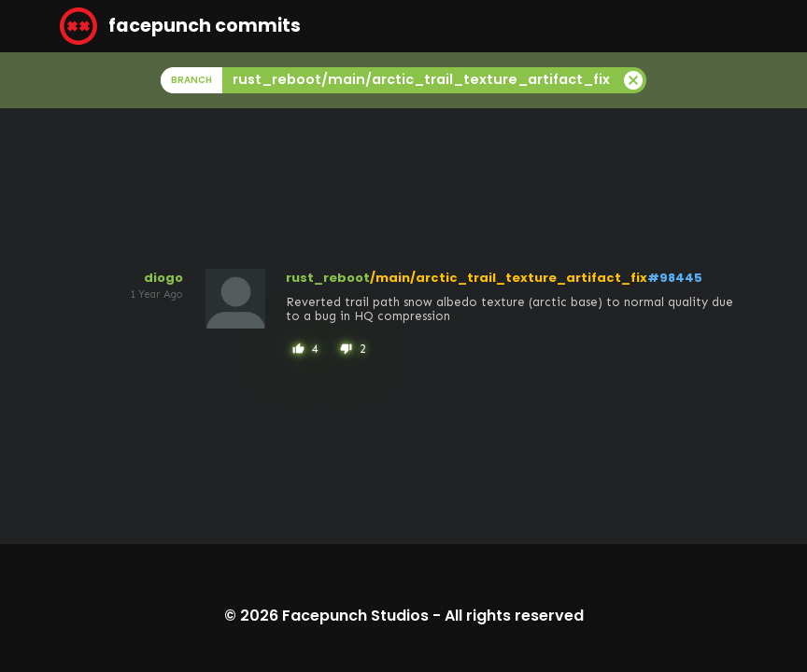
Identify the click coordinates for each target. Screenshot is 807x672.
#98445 (675, 278)
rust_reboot (328, 278)
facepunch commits (180, 26)
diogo (163, 278)
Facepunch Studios (355, 616)
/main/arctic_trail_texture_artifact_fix (509, 278)
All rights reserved (514, 616)
